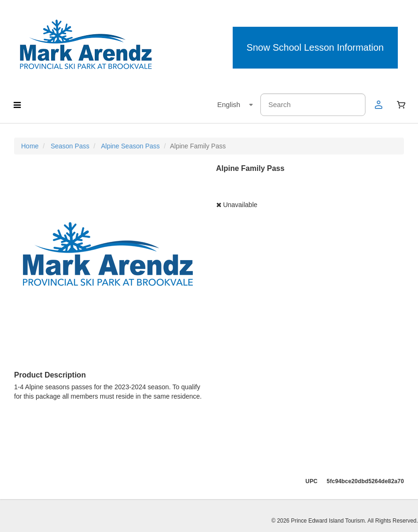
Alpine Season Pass (130, 146)
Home (30, 146)
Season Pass (70, 146)
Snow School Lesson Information (315, 47)
